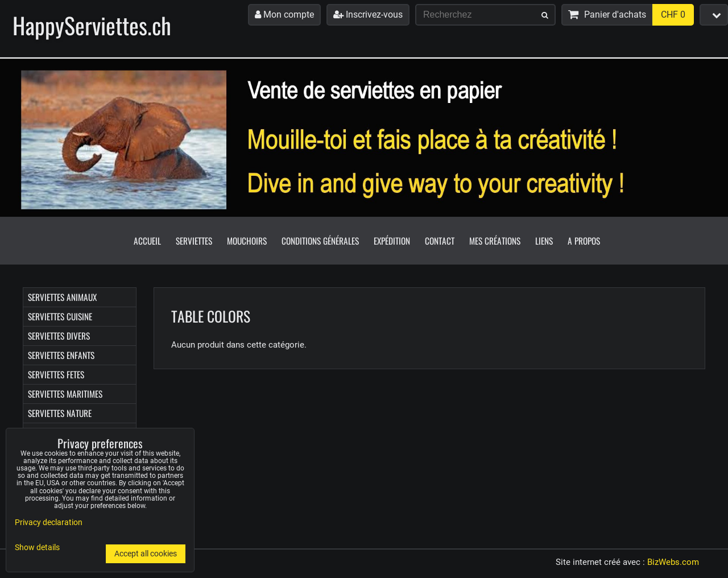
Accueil (147, 241)
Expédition (392, 241)
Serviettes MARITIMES (65, 394)
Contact (440, 241)
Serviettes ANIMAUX (62, 297)
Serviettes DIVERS (59, 336)
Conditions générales (320, 241)
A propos (584, 241)
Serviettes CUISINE (60, 316)
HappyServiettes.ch (92, 25)
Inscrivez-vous (368, 15)
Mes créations (495, 241)
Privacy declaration (49, 523)
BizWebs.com (673, 562)
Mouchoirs (247, 241)
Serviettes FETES (56, 374)
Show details (37, 548)
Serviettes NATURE (60, 413)
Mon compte (284, 15)
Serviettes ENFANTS (61, 355)
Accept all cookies (146, 554)
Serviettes (194, 241)
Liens (544, 241)
